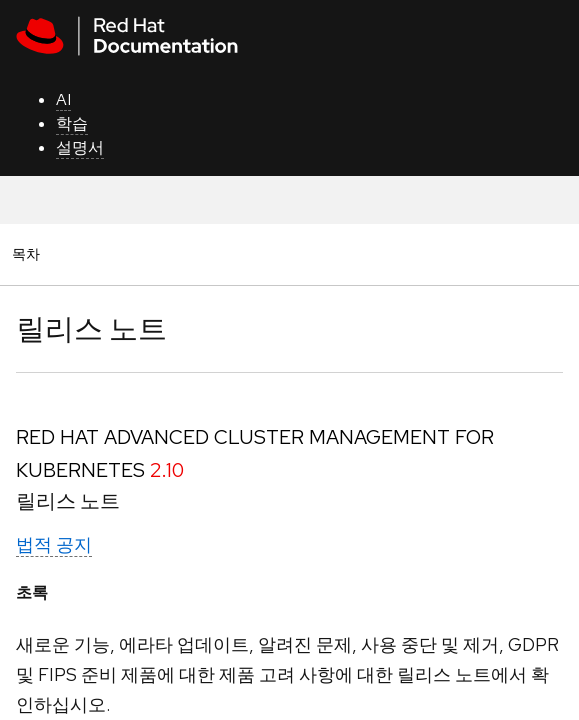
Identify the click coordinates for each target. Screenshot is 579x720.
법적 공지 (54, 544)
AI (63, 99)
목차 (29, 253)
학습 (72, 123)
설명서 (80, 147)
